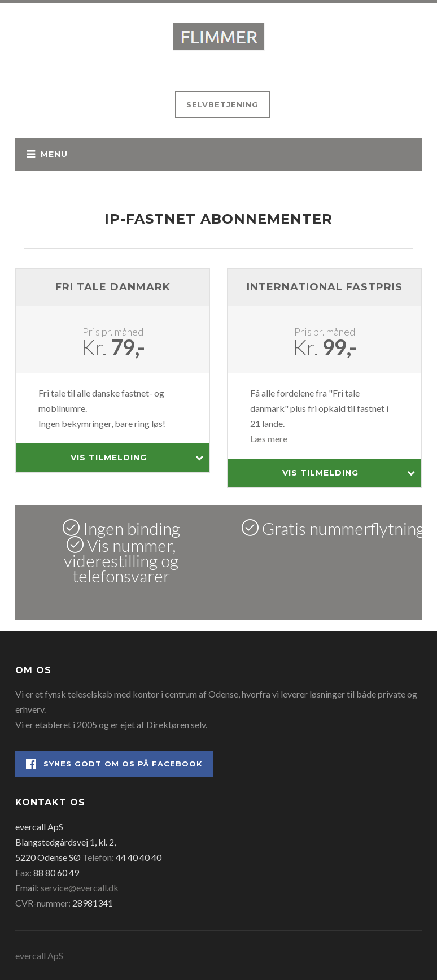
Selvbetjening (222, 104)
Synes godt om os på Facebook (114, 764)
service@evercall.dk (80, 888)
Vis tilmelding (137, 458)
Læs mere (269, 439)
